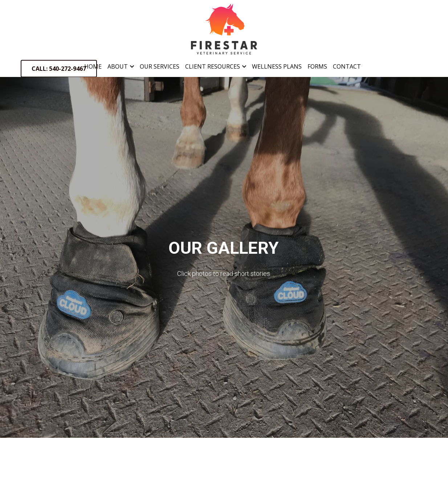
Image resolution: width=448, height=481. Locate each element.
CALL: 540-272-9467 (59, 69)
